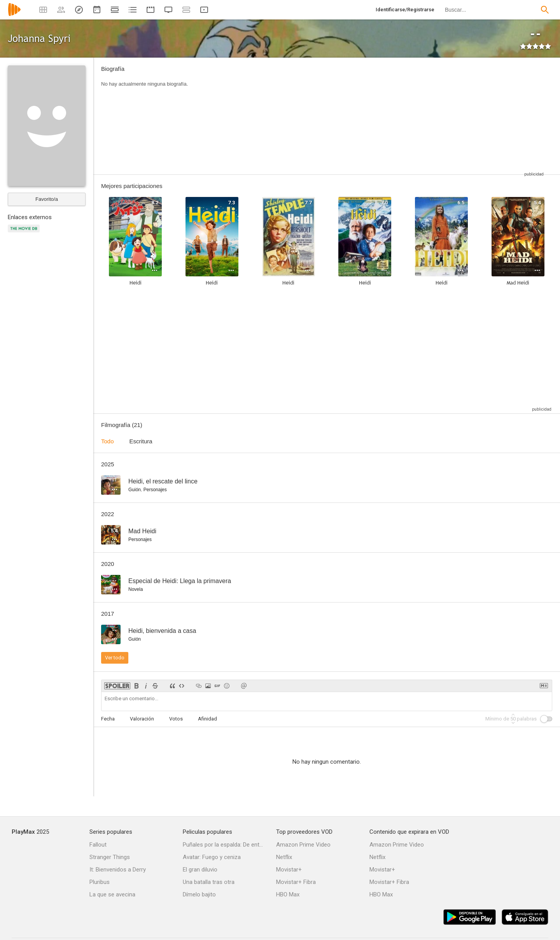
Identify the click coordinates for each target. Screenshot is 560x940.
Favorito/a (47, 199)
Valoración (142, 719)
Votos (176, 719)
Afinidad (207, 719)
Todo (108, 441)
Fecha (108, 719)
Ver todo (115, 658)
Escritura (141, 441)
